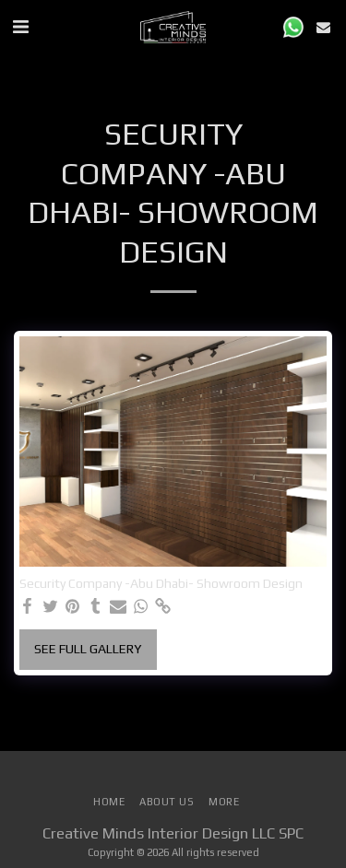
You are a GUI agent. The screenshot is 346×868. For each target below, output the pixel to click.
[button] (20, 26)
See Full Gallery (88, 649)
